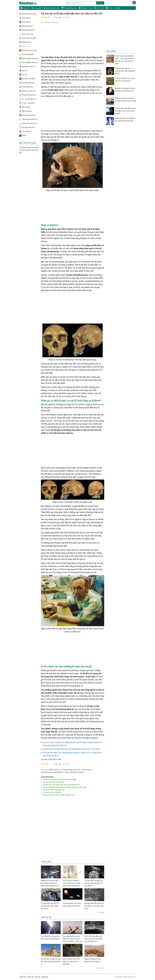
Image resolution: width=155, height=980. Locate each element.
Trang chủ (25, 8)
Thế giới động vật (69, 8)
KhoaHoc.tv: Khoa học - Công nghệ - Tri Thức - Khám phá (30, 3)
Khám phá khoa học (52, 8)
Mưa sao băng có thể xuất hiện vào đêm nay (59, 795)
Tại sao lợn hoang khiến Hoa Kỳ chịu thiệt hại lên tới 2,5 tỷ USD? (71, 749)
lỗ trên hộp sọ (86, 770)
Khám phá (47, 22)
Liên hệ (37, 977)
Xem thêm (101, 912)
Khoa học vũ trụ (85, 8)
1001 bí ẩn (99, 8)
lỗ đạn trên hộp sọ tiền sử (70, 770)
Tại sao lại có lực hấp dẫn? (52, 792)
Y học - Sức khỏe (113, 8)
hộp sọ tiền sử (54, 770)
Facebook (45, 977)
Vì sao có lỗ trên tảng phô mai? (54, 790)
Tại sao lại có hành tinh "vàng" (54, 782)
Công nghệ (37, 8)
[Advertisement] (73, 40)
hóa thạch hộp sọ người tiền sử (52, 772)
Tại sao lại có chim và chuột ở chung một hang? (60, 779)
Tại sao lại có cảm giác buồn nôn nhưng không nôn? (61, 784)
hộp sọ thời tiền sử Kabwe (74, 772)
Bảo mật (31, 977)
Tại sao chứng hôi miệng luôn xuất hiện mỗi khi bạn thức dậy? (65, 787)
